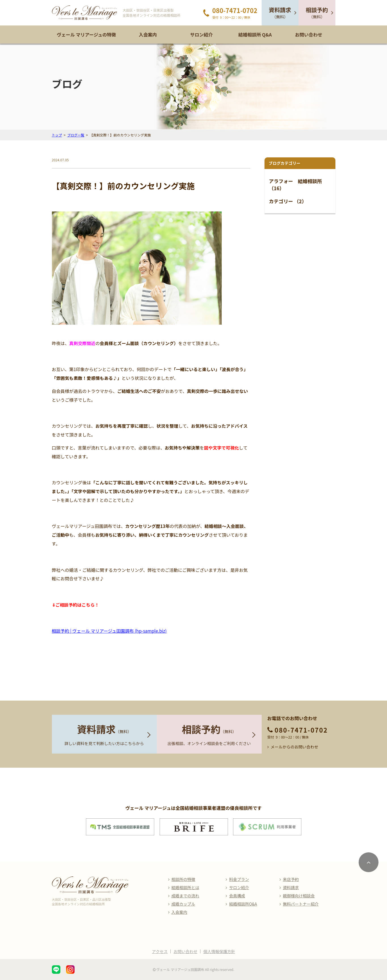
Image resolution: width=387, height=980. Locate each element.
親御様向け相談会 (299, 896)
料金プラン (239, 879)
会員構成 (237, 896)
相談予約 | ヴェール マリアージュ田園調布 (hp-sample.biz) (109, 631)
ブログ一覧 (76, 135)
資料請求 (291, 887)
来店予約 (291, 879)
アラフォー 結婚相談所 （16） (296, 185)
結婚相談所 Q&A (255, 35)
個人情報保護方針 (219, 951)
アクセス (160, 951)
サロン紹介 (201, 35)
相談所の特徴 (183, 879)
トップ (57, 135)
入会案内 (148, 35)
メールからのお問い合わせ (295, 747)
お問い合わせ (308, 35)
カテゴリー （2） (288, 201)
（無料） (280, 13)
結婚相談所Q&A (243, 904)
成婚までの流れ (185, 896)
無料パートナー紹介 (301, 904)
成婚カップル (183, 904)
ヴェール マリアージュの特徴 (86, 35)
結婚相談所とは (185, 887)
